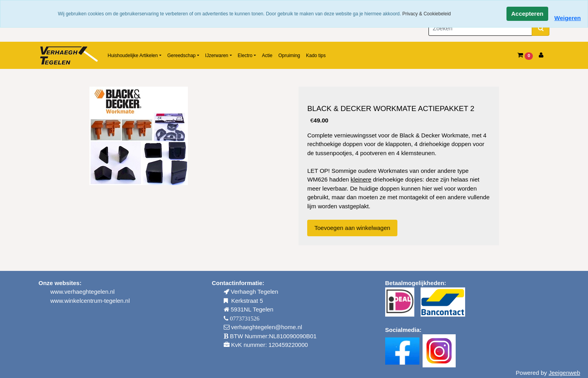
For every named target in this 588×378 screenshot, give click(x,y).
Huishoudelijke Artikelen (133, 56)
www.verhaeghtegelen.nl (83, 292)
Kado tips (316, 56)
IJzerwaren (217, 56)
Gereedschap (182, 56)
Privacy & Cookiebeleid (426, 14)
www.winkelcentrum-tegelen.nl (90, 301)
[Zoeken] (480, 29)
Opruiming (289, 56)
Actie (267, 56)
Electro (245, 56)
